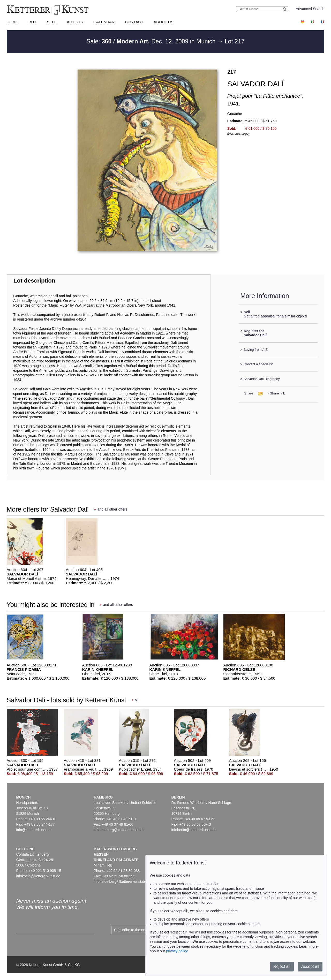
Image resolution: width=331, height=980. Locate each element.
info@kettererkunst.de (34, 830)
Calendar (104, 22)
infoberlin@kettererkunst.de (193, 830)
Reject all (282, 966)
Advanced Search (310, 9)
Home (13, 22)
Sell (52, 22)
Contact (134, 22)
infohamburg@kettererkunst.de (118, 830)
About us (163, 22)
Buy (33, 22)
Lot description (34, 281)
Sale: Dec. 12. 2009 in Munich (152, 41)
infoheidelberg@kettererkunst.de (120, 882)
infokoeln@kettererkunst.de (38, 876)
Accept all (310, 966)
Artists (75, 22)
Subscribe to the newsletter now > (141, 930)
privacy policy (177, 951)
